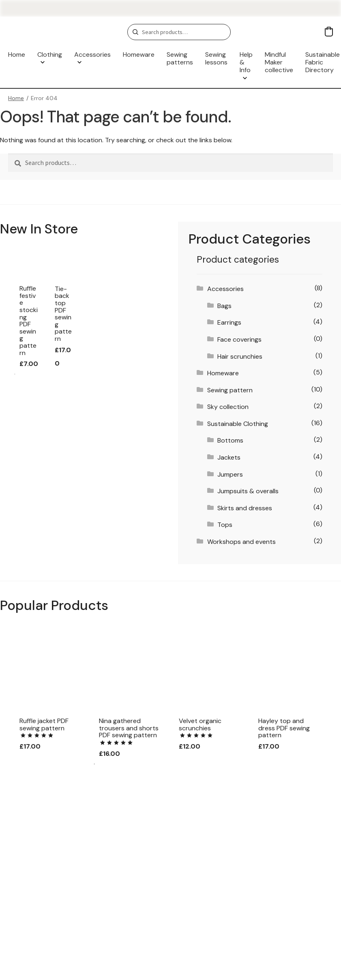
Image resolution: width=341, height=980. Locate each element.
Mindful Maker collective (279, 62)
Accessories (92, 55)
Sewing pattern (230, 390)
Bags (224, 306)
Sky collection (228, 407)
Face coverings (239, 339)
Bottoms (230, 440)
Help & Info (246, 62)
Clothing (50, 55)
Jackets (229, 457)
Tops (225, 525)
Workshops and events (241, 542)
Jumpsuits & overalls (248, 491)
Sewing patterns (180, 58)
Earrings (229, 322)
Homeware (139, 55)
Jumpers (230, 474)
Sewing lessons (216, 58)
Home (17, 55)
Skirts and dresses (245, 508)
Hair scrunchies (240, 356)
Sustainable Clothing (238, 424)
